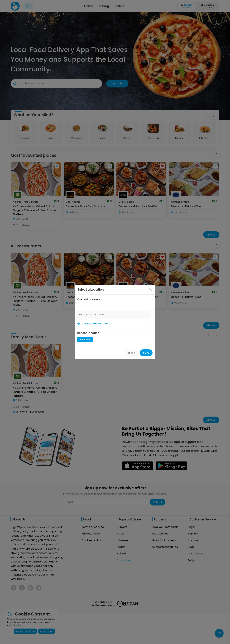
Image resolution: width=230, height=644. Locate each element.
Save (146, 353)
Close (131, 353)
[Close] (151, 290)
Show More (85, 339)
